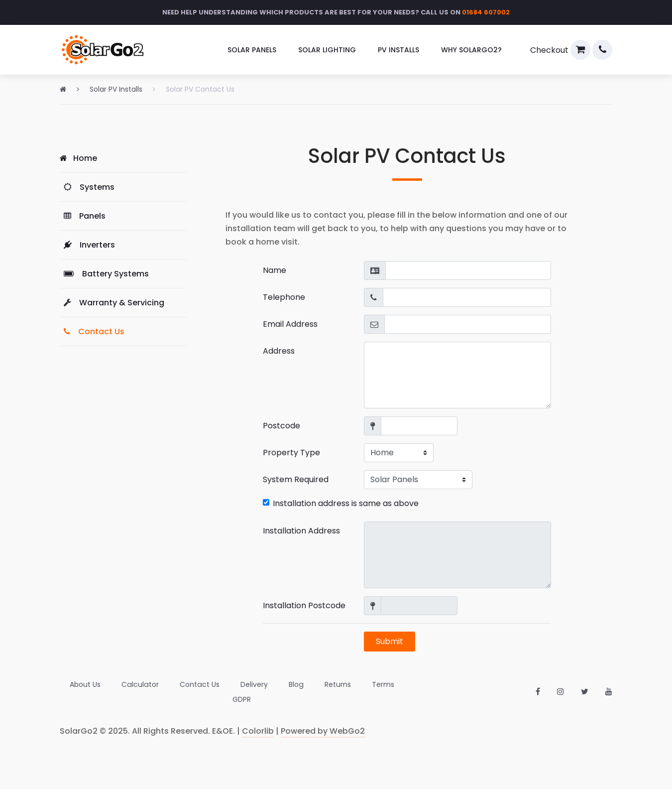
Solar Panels (252, 50)
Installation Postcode (304, 605)
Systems (87, 187)
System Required (296, 479)
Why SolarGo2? (471, 50)
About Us (75, 692)
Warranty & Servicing (112, 303)
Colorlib (258, 731)
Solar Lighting (327, 50)
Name (275, 270)
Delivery (243, 692)
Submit (390, 641)
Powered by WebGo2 (323, 731)
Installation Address (301, 531)
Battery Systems (104, 274)
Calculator (130, 692)
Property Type (291, 453)
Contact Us (92, 331)
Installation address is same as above (341, 503)
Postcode (281, 426)
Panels (83, 216)
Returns (326, 692)
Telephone (284, 297)
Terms (371, 692)
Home (78, 158)
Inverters (87, 245)
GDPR (412, 692)
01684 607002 (486, 12)
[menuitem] (252, 50)
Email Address (290, 324)
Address (279, 351)
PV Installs (398, 50)
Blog (284, 692)
